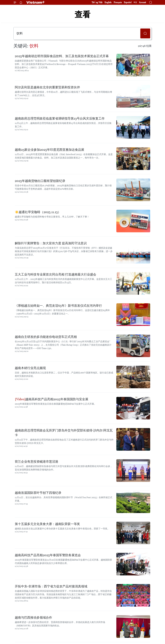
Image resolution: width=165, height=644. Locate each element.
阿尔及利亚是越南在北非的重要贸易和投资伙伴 (47, 87)
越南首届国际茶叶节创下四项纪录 (38, 493)
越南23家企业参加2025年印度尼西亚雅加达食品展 (49, 150)
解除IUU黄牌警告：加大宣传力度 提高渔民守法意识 (51, 243)
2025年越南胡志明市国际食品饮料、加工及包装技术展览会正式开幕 (62, 56)
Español (128, 2)
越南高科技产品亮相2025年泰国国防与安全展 (52, 399)
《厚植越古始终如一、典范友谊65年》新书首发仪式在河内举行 (58, 306)
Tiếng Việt (97, 2)
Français (118, 2)
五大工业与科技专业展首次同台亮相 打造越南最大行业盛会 (55, 274)
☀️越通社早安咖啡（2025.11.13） (38, 212)
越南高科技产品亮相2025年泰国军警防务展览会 (48, 555)
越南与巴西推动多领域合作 (33, 618)
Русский (143, 2)
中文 (135, 2)
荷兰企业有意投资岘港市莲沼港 (37, 462)
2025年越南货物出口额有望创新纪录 (40, 181)
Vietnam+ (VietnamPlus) (36, 2)
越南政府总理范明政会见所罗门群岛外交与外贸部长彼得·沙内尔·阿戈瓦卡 (64, 433)
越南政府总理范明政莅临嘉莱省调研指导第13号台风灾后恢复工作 (60, 118)
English (108, 2)
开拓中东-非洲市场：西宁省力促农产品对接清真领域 (51, 586)
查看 (82, 14)
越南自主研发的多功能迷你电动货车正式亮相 (46, 337)
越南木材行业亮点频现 (30, 368)
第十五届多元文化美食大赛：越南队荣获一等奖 (47, 524)
